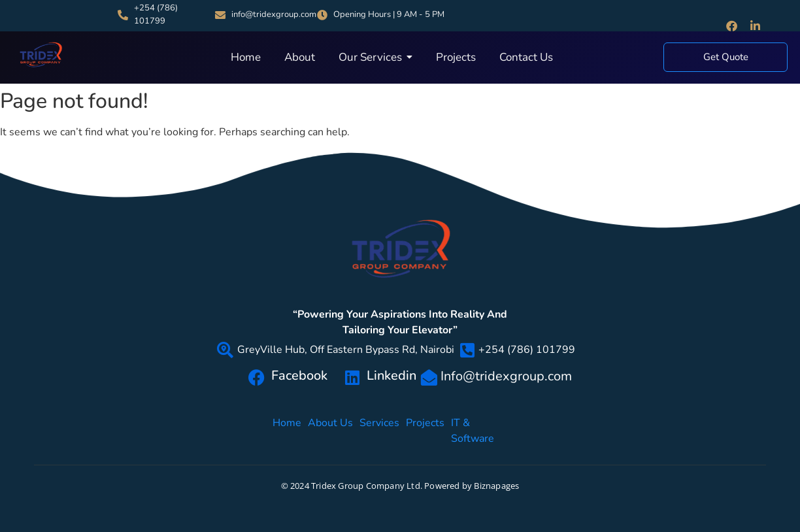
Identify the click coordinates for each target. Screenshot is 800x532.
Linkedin (392, 375)
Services (379, 430)
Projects (425, 430)
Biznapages (496, 486)
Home (287, 430)
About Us (330, 430)
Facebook (299, 375)
